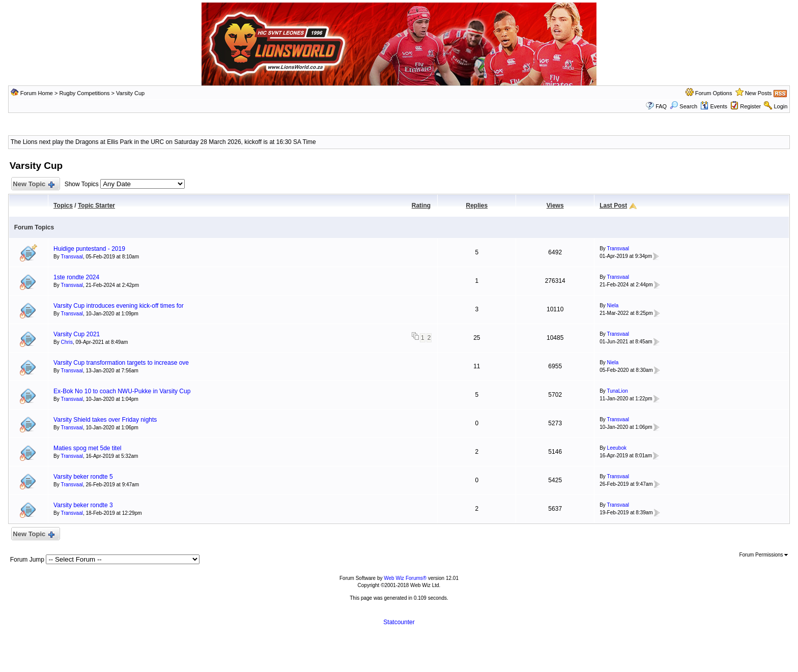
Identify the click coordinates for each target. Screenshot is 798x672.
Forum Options (714, 93)
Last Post (613, 206)
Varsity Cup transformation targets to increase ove (121, 363)
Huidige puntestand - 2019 (89, 249)
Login (780, 106)
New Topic (33, 184)
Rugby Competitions (84, 93)
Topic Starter (96, 206)
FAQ (661, 106)
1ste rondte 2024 (76, 277)
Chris (67, 342)
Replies (477, 206)
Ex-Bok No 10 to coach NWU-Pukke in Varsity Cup (122, 391)
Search (683, 106)
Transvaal (72, 257)
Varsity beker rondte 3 (83, 505)
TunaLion (617, 391)
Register (750, 106)
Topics (63, 206)
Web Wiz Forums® (405, 578)
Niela (613, 305)
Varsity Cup (130, 93)
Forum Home (37, 93)
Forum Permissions (763, 555)
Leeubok (617, 448)
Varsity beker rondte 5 (83, 477)
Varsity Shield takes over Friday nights (105, 420)
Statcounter (399, 622)
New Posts (759, 93)
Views (555, 206)
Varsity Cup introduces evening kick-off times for (119, 306)
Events (714, 106)
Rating (421, 206)
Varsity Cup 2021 (77, 334)
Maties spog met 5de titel (87, 448)
